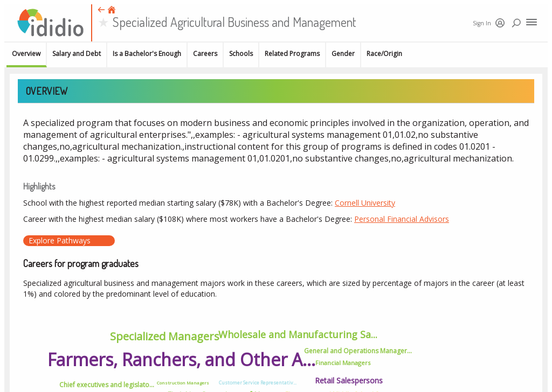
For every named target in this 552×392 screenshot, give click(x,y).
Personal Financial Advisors (402, 219)
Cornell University (365, 203)
